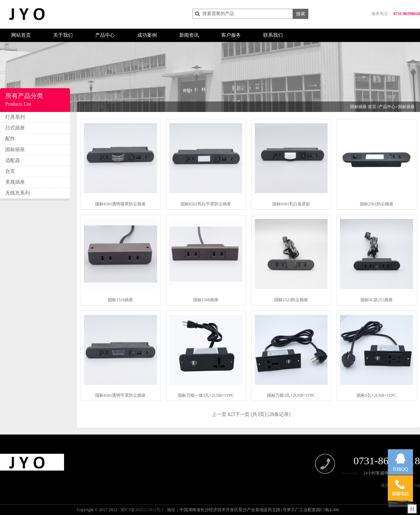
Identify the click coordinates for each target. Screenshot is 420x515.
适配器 (13, 160)
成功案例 (147, 35)
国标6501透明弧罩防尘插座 (120, 204)
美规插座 (15, 182)
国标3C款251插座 (377, 300)
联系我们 (273, 35)
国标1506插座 (206, 300)
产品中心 (105, 35)
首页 (372, 107)
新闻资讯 (189, 35)
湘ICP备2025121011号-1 (142, 510)
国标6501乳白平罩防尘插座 (206, 204)
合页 (10, 171)
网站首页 (21, 35)
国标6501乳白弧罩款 (291, 204)
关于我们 (63, 35)
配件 (10, 139)
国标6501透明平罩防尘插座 (120, 395)
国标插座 (15, 150)
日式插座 (15, 128)
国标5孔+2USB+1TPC (376, 395)
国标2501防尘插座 (377, 204)
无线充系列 (17, 193)
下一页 (242, 414)
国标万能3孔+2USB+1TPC (291, 395)
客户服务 (231, 35)
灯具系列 (15, 117)
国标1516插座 (120, 300)
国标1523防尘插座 (291, 300)
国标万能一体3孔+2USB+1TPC (206, 395)
